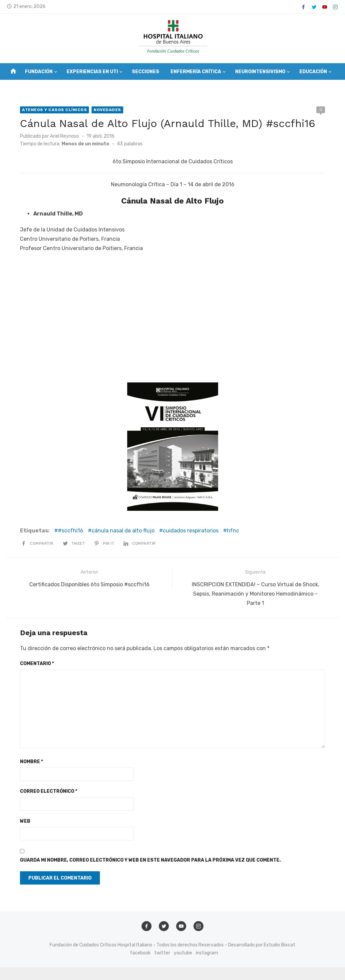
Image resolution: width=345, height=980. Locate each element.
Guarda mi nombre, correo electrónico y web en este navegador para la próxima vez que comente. (150, 860)
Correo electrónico (49, 791)
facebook (140, 953)
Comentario (37, 664)
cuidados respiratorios (191, 531)
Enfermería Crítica (196, 72)
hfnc (233, 531)
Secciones (146, 72)
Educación (313, 72)
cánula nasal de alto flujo (123, 531)
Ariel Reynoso (64, 136)
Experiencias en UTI (92, 72)
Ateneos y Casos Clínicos (54, 110)
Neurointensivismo (260, 72)
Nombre (31, 762)
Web (25, 821)
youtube (183, 953)
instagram (207, 953)
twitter (162, 953)
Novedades (107, 110)
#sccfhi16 (71, 531)
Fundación (39, 72)
